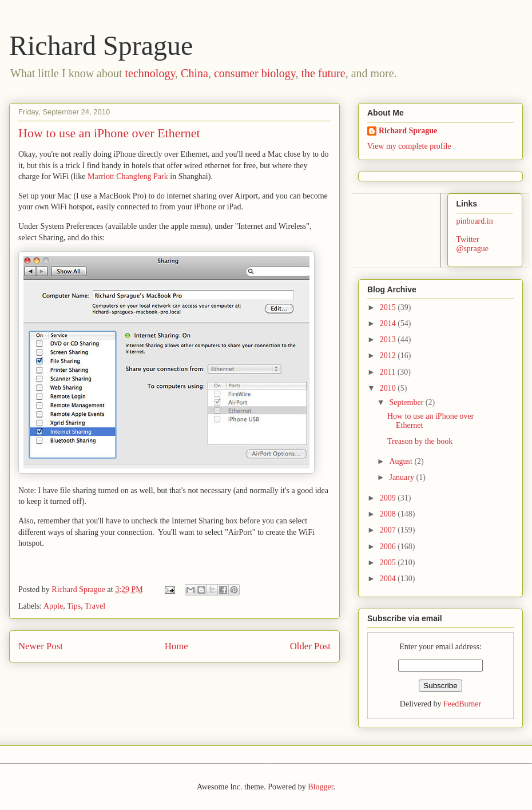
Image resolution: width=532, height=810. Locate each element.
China (194, 73)
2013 (389, 340)
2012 (389, 356)
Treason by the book (420, 441)
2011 (389, 372)
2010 (389, 388)
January (402, 477)
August (402, 461)
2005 (389, 563)
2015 (389, 307)
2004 (389, 579)
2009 (389, 498)
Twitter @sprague (473, 244)
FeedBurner (462, 704)
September (407, 402)
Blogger (320, 787)
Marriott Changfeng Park (128, 176)
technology (150, 73)
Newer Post (41, 646)
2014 (389, 323)
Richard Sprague (101, 45)
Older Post (310, 646)
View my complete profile (409, 146)
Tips (74, 606)
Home (176, 646)
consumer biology (255, 73)
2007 (389, 530)
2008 (389, 514)
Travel (95, 606)
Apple (53, 606)
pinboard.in (475, 221)
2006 (389, 547)
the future (323, 73)
